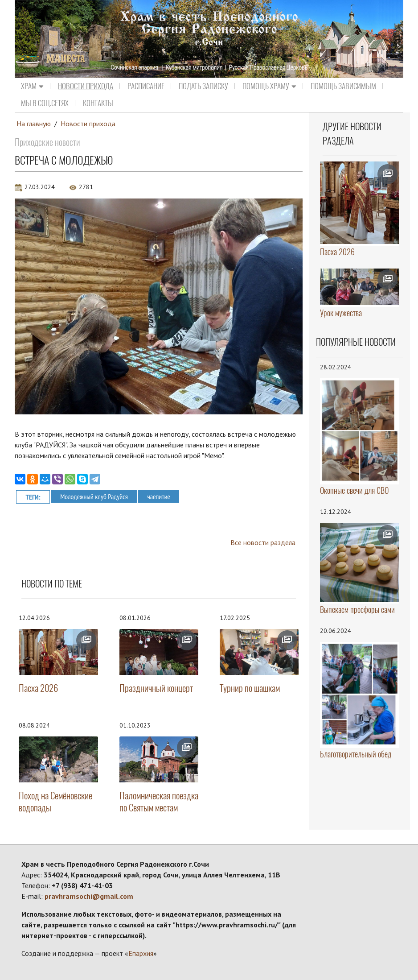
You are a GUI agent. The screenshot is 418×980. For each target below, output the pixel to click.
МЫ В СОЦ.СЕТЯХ (45, 103)
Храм (32, 86)
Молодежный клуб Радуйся (94, 496)
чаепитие (160, 496)
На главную (34, 124)
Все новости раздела (263, 542)
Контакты (98, 103)
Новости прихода (86, 86)
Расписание (146, 86)
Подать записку (203, 86)
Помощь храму (269, 86)
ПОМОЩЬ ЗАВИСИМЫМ (343, 86)
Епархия (141, 953)
